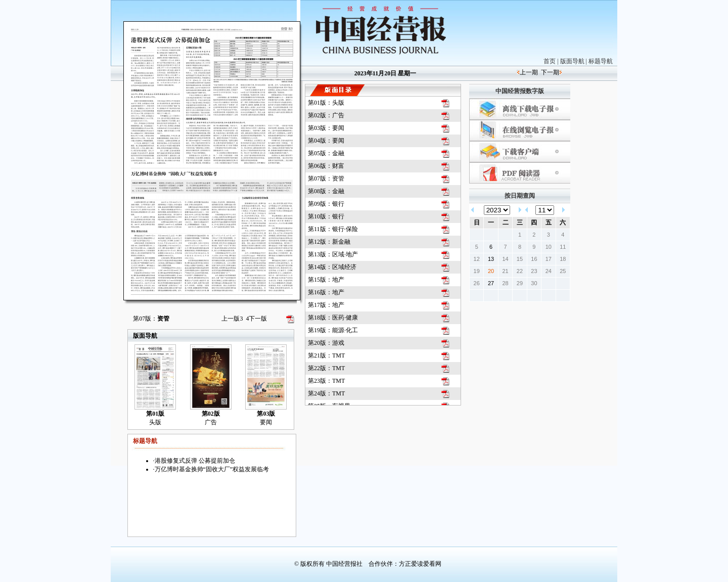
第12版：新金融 (329, 242)
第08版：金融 (326, 191)
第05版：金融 (326, 153)
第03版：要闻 (326, 128)
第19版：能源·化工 (333, 330)
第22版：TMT (326, 368)
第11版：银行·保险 (333, 229)
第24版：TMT (326, 393)
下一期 (550, 72)
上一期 (529, 72)
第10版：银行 (326, 216)
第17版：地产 (326, 305)
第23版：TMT (326, 381)
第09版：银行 (326, 204)
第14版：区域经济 (332, 267)
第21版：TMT (326, 355)
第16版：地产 (326, 292)
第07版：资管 (326, 178)
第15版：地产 (326, 280)
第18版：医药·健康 (333, 318)
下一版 (256, 319)
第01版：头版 (326, 103)
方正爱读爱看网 (420, 564)
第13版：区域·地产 (333, 254)
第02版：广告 (326, 115)
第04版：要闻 (326, 141)
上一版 (232, 319)
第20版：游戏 (326, 343)
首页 (550, 61)
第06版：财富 (326, 166)
